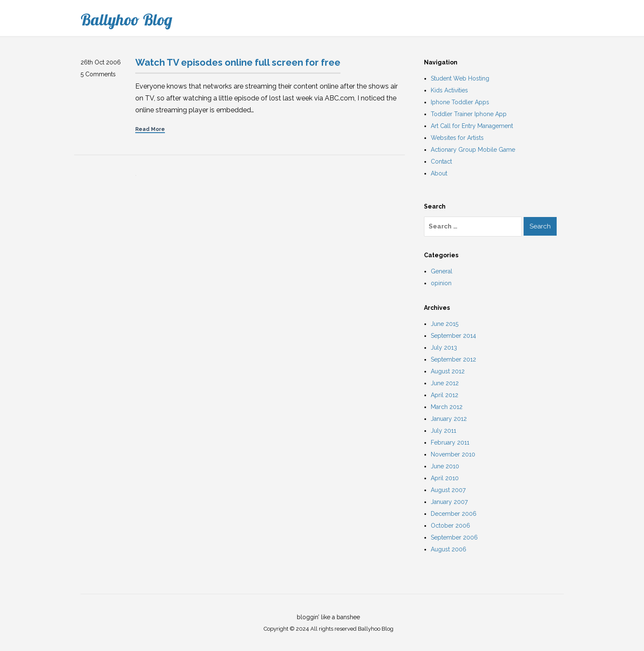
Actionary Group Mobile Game (473, 150)
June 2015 (445, 324)
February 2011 (450, 442)
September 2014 (453, 336)
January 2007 (449, 502)
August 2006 (449, 549)
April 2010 (445, 478)
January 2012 (449, 419)
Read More (150, 129)
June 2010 (445, 466)
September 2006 (454, 537)
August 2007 (448, 490)
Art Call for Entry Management (472, 126)
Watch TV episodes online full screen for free (238, 62)
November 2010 (453, 454)
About (439, 173)
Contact (441, 161)
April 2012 (445, 395)
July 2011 (443, 431)
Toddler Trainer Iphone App (469, 114)
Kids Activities (449, 90)
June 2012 (445, 383)
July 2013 (444, 348)
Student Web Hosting (460, 78)
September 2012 (453, 359)
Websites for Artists (457, 138)
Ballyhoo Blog (126, 19)
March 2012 (447, 407)
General (442, 271)
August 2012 (448, 371)
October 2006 (450, 526)
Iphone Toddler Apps (460, 102)
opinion (441, 283)
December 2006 (454, 514)
